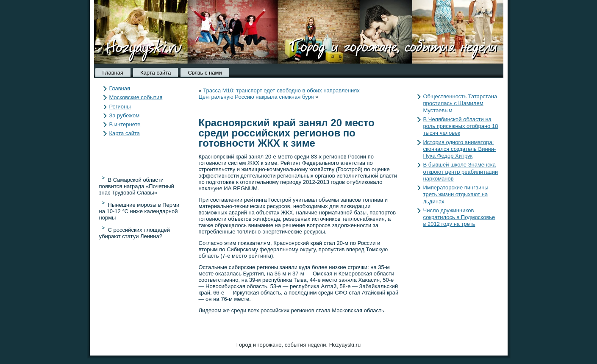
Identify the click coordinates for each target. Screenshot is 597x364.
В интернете (125, 124)
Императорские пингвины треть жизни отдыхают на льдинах (456, 195)
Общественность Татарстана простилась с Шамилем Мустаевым (460, 103)
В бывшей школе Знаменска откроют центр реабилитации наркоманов (461, 172)
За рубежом (125, 115)
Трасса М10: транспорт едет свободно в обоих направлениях (281, 90)
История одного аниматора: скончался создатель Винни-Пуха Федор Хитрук (460, 149)
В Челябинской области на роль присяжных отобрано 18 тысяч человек (461, 126)
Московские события (136, 97)
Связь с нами (205, 73)
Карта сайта (155, 73)
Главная (113, 73)
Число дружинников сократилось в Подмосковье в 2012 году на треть (459, 217)
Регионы (120, 107)
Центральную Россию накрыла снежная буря (256, 97)
